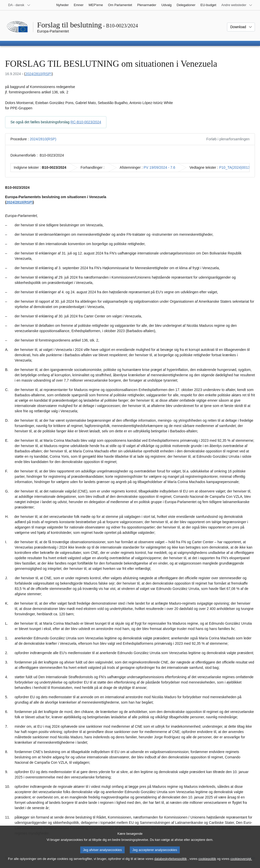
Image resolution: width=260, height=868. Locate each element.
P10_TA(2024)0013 (234, 167)
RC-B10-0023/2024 (86, 122)
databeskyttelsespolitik (171, 861)
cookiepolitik (207, 861)
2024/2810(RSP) (38, 74)
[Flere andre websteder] (237, 5)
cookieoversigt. (241, 861)
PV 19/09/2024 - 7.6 (160, 167)
